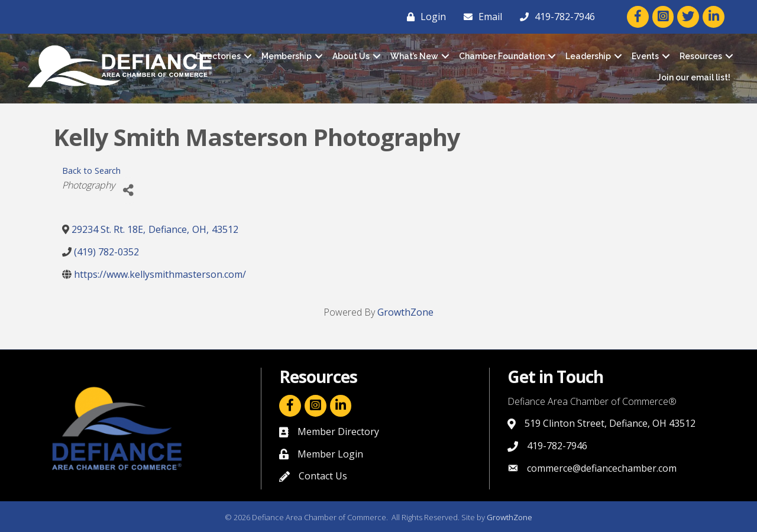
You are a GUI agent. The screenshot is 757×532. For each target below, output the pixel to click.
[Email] (480, 17)
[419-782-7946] (554, 17)
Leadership (588, 56)
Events (645, 56)
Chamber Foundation (502, 56)
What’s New (414, 56)
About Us (351, 56)
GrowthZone (405, 312)
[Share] (128, 191)
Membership (287, 56)
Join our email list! (694, 77)
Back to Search (91, 171)
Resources (701, 56)
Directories (218, 56)
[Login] (423, 17)
